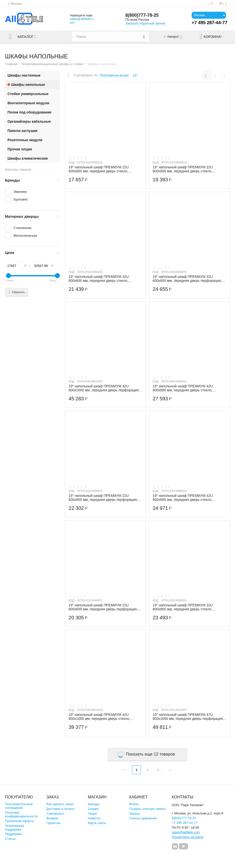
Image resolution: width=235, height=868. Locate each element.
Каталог (26, 37)
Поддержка (13, 834)
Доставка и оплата (60, 809)
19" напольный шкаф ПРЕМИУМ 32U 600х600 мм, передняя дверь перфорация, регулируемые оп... (187, 279)
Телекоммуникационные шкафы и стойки (52, 64)
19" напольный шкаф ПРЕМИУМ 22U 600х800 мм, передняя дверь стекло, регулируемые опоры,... (183, 169)
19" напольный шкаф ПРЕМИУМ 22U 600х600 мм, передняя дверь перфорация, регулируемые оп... (103, 607)
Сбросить (17, 292)
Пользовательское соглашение (19, 806)
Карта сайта (97, 823)
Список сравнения (143, 818)
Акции (92, 814)
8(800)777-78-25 (142, 15)
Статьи (10, 839)
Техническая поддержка (14, 828)
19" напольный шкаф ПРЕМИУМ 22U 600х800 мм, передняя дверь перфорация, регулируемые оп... (103, 498)
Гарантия (53, 823)
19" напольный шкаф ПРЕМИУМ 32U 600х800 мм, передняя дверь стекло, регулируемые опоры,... (183, 607)
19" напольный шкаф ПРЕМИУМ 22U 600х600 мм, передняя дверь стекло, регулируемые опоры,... (99, 169)
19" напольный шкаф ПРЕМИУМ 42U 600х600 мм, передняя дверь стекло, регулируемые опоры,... (183, 498)
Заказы (135, 814)
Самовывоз (55, 814)
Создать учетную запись (148, 809)
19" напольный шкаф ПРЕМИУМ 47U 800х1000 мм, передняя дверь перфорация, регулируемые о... (188, 717)
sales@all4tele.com (82, 21)
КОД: (72, 162)
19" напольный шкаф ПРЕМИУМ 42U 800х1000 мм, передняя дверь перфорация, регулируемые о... (104, 388)
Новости (94, 818)
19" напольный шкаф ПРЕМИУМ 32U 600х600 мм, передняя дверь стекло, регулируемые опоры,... (99, 279)
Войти (134, 804)
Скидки (93, 809)
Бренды (94, 804)
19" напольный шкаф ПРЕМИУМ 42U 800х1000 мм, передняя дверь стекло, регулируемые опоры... (100, 717)
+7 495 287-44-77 (185, 823)
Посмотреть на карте (188, 837)
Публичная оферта (19, 821)
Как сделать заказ (60, 804)
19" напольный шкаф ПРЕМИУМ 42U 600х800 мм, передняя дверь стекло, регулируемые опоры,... (183, 388)
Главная (11, 64)
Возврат (53, 818)
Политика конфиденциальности (21, 814)
